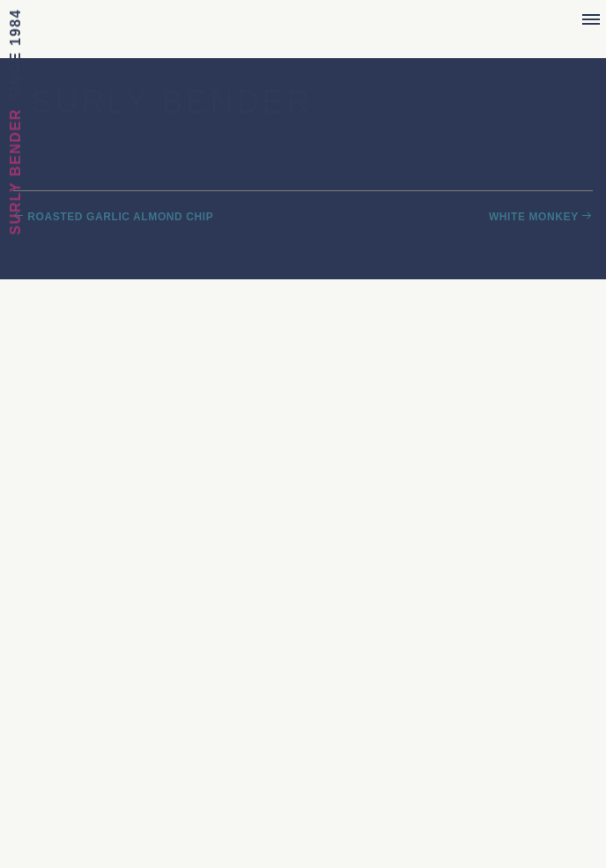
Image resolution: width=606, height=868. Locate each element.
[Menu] (591, 20)
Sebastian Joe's (303, 24)
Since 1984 (15, 55)
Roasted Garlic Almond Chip (120, 217)
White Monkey (534, 217)
